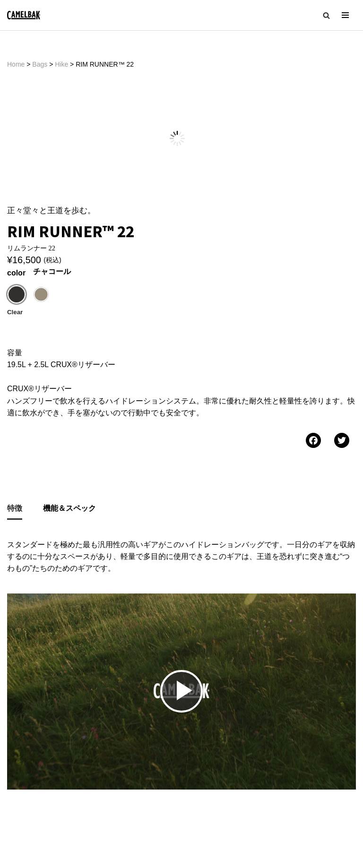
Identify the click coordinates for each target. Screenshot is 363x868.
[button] (326, 15)
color (16, 238)
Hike (61, 64)
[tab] (15, 475)
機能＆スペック (69, 474)
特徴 (15, 474)
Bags (40, 64)
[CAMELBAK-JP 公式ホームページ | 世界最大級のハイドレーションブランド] (24, 15)
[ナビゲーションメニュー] (345, 15)
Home (16, 64)
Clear (15, 278)
